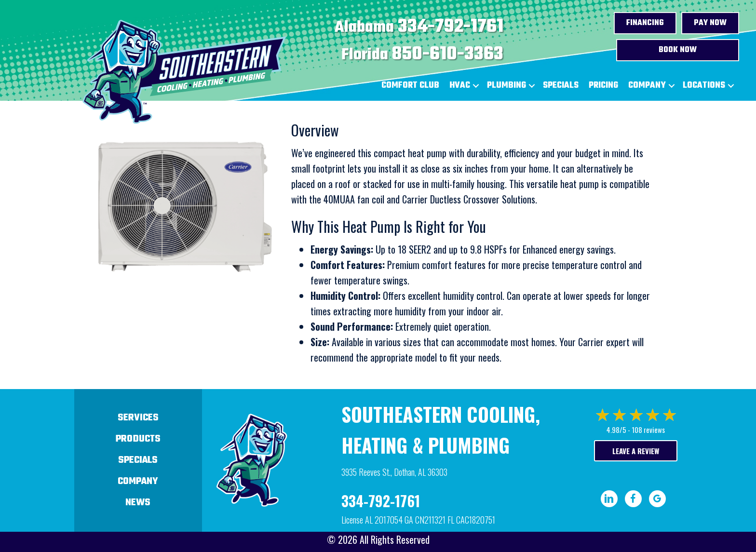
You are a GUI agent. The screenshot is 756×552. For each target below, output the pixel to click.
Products (138, 439)
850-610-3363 (448, 54)
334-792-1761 (451, 27)
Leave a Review (636, 451)
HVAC (460, 86)
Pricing (603, 86)
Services (138, 418)
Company (647, 86)
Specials (561, 86)
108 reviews (648, 430)
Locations (704, 86)
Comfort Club (410, 86)
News (138, 503)
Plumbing (506, 86)
